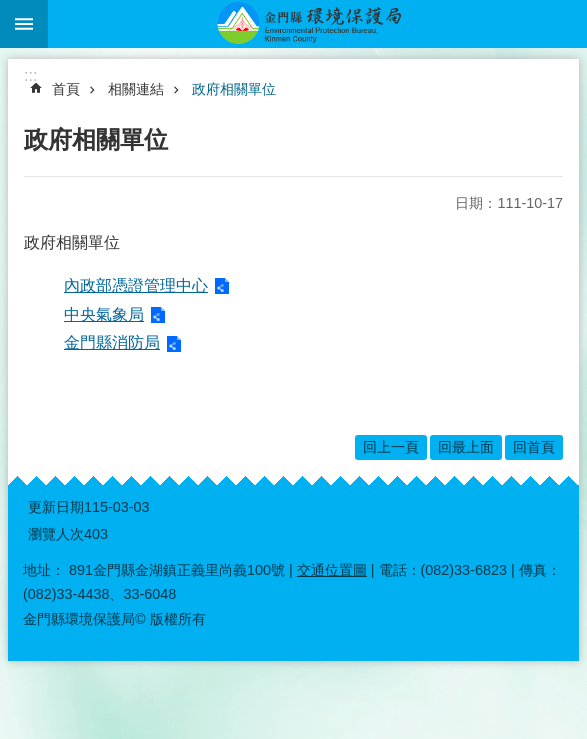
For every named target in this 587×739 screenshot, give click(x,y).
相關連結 (136, 89)
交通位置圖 (332, 570)
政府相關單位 (234, 89)
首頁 (66, 89)
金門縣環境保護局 (317, 24)
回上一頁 (391, 447)
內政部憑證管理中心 (136, 285)
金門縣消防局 (112, 342)
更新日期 (56, 507)
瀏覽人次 (56, 534)
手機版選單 (24, 24)
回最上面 (466, 447)
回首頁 (534, 447)
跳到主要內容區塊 (10, 10)
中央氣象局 (104, 314)
